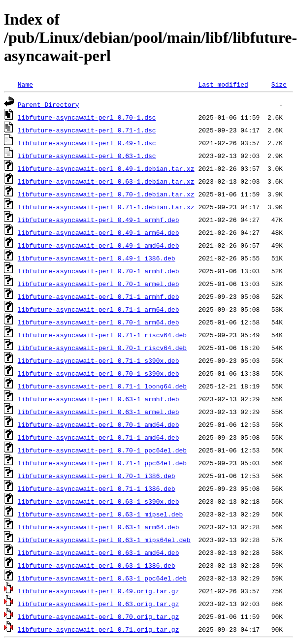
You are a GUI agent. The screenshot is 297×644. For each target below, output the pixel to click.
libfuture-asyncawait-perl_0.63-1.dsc (87, 156)
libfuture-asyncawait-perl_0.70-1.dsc (87, 117)
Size (279, 84)
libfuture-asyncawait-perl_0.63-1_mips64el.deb (104, 540)
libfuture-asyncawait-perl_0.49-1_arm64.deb (99, 232)
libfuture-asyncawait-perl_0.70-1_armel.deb (99, 284)
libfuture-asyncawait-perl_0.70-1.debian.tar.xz (106, 194)
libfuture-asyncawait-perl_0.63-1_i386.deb (97, 565)
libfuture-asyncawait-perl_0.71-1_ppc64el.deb (102, 463)
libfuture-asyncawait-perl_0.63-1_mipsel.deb (100, 514)
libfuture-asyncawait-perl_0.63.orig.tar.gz (99, 604)
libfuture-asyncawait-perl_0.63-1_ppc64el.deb (102, 578)
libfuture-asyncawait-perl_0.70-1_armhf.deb (99, 271)
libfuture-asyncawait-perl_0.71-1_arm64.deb (99, 309)
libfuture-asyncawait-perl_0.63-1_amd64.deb (99, 552)
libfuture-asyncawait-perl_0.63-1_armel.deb (99, 412)
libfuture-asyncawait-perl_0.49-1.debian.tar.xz (106, 168)
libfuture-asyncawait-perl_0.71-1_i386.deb (97, 488)
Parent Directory (49, 104)
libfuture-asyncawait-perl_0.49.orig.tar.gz (99, 591)
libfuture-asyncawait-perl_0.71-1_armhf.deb (99, 296)
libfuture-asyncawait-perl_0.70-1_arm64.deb (99, 322)
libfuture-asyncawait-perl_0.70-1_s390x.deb (99, 373)
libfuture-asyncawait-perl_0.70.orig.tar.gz (99, 616)
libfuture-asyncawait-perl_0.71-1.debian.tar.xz (106, 207)
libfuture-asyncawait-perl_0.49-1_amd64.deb (99, 245)
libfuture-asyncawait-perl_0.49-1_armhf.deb (99, 220)
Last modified (223, 84)
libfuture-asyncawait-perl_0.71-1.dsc (87, 130)
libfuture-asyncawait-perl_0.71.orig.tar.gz (99, 629)
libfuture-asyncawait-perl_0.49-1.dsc (87, 143)
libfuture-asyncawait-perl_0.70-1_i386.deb (97, 476)
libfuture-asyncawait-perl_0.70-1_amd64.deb (99, 424)
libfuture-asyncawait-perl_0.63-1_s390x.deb (99, 501)
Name (25, 84)
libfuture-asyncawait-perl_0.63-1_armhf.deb (99, 399)
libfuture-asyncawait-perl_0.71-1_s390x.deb (99, 360)
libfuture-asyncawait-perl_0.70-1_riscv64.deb (102, 348)
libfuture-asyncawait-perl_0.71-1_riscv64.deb (102, 335)
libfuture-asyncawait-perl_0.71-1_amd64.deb (99, 437)
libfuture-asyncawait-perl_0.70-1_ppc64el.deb (102, 450)
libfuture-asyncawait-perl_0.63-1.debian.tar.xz (106, 181)
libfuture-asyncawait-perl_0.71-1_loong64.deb (102, 386)
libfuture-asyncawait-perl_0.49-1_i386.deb (97, 258)
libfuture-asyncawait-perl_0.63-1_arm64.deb (99, 527)
